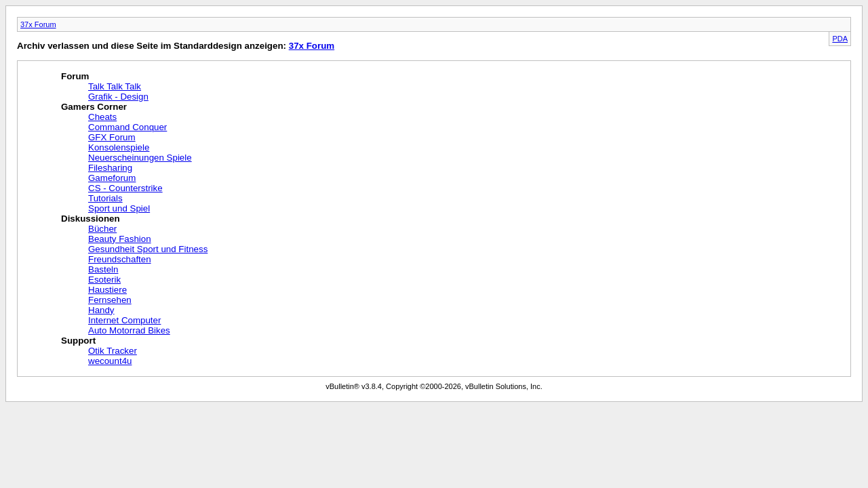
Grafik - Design (118, 97)
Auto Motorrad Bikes (129, 330)
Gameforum (112, 178)
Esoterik (104, 280)
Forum (75, 76)
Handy (101, 310)
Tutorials (105, 198)
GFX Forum (112, 137)
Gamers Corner (94, 107)
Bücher (102, 229)
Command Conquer (127, 127)
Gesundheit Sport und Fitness (148, 249)
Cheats (102, 117)
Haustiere (107, 290)
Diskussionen (91, 219)
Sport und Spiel (119, 208)
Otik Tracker (113, 351)
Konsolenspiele (119, 147)
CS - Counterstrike (125, 188)
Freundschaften (120, 259)
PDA (840, 39)
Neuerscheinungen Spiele (140, 158)
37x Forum (38, 24)
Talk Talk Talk (115, 86)
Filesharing (110, 168)
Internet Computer (124, 320)
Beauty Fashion (120, 239)
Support (78, 341)
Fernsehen (110, 300)
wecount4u (110, 361)
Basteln (103, 269)
